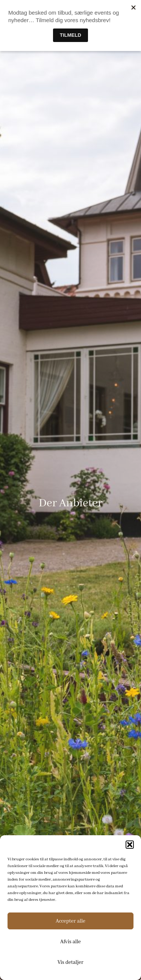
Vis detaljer (70, 962)
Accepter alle (70, 921)
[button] (130, 845)
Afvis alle (70, 942)
